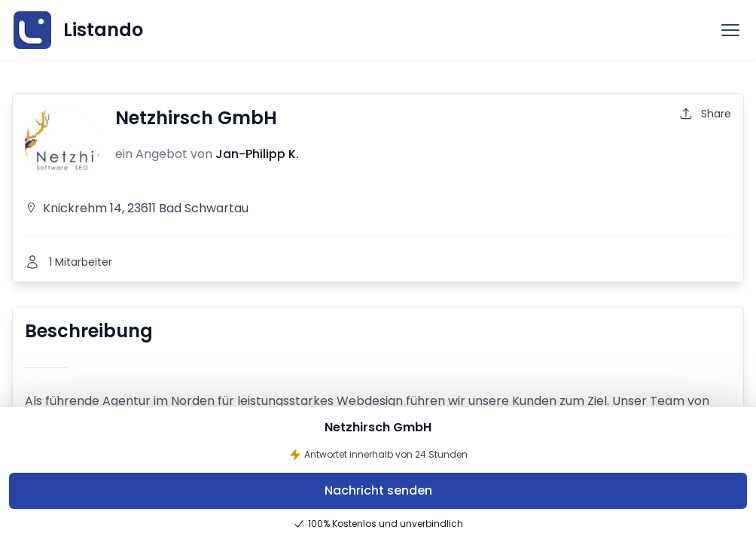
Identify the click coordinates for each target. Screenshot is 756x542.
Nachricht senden (378, 490)
